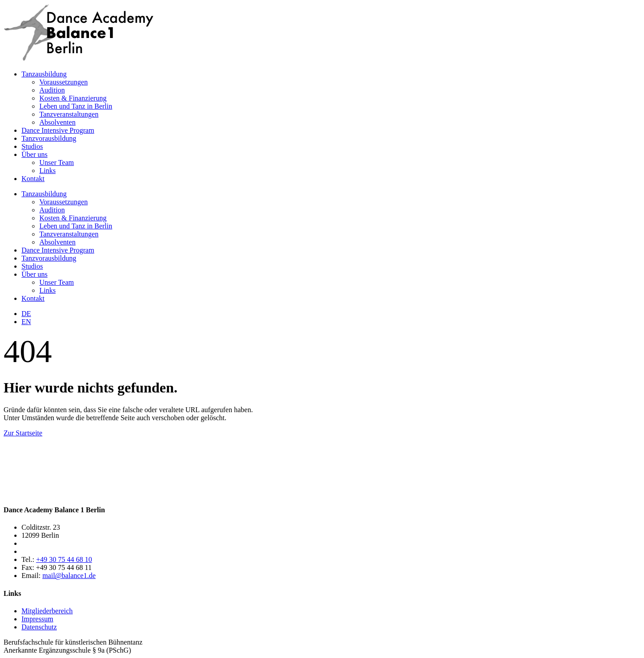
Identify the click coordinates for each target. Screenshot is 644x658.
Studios (32, 146)
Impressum (37, 619)
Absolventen (57, 122)
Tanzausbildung (44, 74)
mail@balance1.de (69, 576)
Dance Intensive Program (58, 130)
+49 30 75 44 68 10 (64, 559)
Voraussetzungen (64, 82)
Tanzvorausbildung (49, 138)
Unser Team (57, 162)
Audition (52, 90)
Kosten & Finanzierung (73, 98)
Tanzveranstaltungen (69, 114)
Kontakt (33, 179)
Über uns (34, 154)
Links (47, 171)
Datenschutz (39, 627)
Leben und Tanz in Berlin (76, 106)
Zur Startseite (23, 433)
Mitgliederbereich (47, 611)
